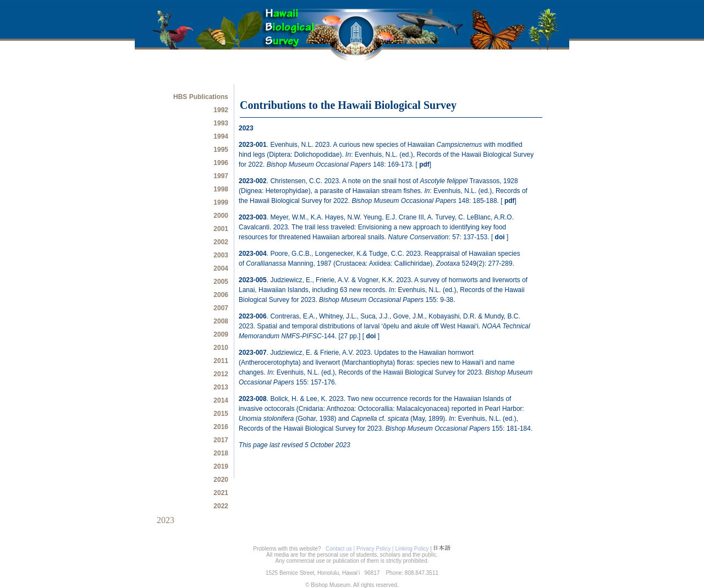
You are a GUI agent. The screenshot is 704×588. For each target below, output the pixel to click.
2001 (221, 229)
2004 (221, 268)
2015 (221, 414)
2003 (221, 255)
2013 (221, 387)
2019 (221, 466)
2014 (221, 400)
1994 (221, 136)
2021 (221, 493)
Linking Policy (412, 549)
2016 (221, 427)
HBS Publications (201, 97)
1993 (221, 123)
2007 (221, 308)
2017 (221, 440)
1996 (221, 163)
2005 (221, 282)
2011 (221, 361)
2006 (221, 295)
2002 (221, 242)
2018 (221, 453)
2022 (221, 506)
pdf (424, 164)
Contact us (338, 549)
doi (501, 237)
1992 (221, 110)
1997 (221, 176)
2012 (221, 374)
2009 (221, 334)
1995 (221, 150)
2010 (221, 348)
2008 (221, 321)
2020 (221, 480)
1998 (221, 189)
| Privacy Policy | (375, 549)
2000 (221, 216)
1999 (221, 202)
